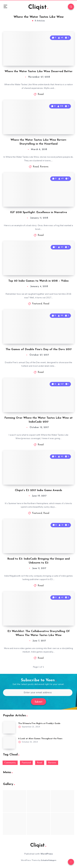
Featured (37, 304)
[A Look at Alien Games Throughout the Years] (9, 743)
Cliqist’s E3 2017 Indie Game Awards (38, 490)
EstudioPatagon (49, 860)
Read (41, 94)
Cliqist (38, 7)
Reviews (44, 167)
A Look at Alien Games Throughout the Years (40, 739)
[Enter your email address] (38, 693)
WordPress (47, 854)
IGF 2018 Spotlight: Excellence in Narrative (38, 212)
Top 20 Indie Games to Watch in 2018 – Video (38, 281)
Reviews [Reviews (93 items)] (52, 763)
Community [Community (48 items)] (10, 763)
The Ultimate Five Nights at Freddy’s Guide (39, 724)
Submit (38, 702)
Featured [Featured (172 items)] (26, 763)
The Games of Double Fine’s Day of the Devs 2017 (39, 349)
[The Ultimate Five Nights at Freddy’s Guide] (9, 728)
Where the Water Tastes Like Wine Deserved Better (38, 71)
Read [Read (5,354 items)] (40, 763)
